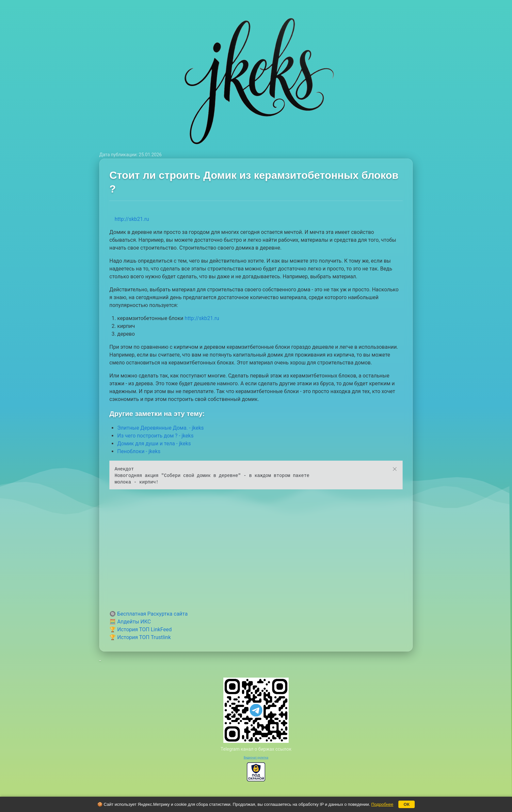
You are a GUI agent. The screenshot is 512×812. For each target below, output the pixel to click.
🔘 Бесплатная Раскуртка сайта (149, 614)
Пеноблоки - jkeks (139, 451)
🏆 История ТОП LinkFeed (141, 629)
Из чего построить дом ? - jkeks (155, 436)
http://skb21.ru (132, 219)
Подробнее (382, 804)
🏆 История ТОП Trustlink (140, 637)
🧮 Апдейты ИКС (130, 622)
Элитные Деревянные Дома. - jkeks (160, 428)
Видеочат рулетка (256, 758)
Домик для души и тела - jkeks (154, 444)
